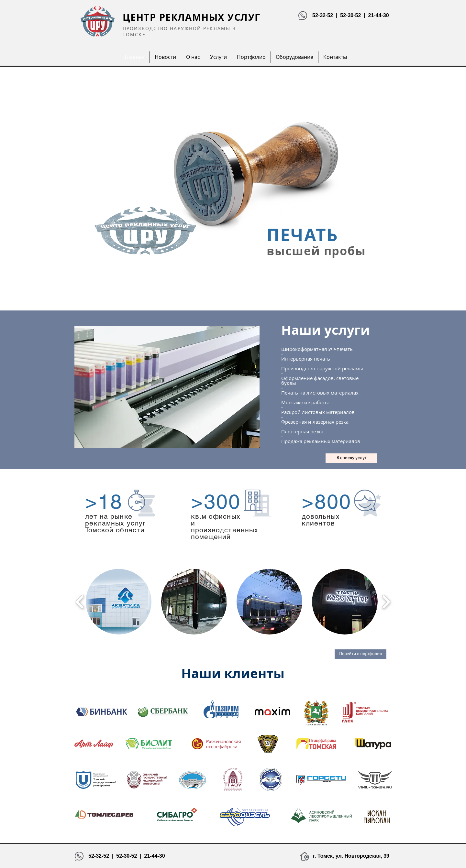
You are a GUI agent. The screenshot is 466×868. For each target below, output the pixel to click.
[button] (119, 602)
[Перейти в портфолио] (361, 654)
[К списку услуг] (351, 458)
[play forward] (386, 602)
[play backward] (80, 602)
